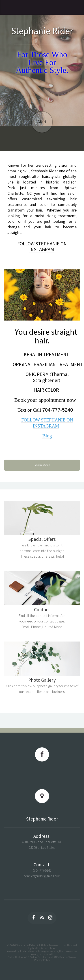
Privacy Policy (42, 960)
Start (42, 122)
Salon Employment (41, 957)
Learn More (42, 465)
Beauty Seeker (68, 957)
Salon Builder (16, 957)
